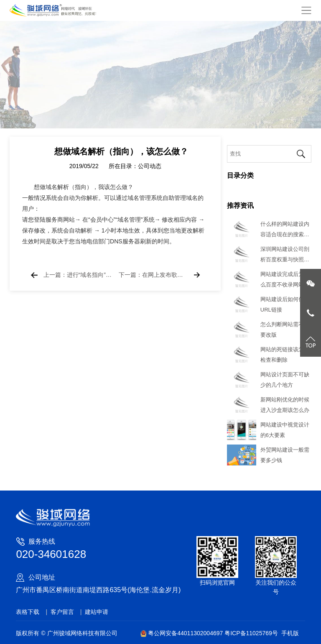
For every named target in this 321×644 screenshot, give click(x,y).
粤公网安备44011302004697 (182, 633)
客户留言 (62, 612)
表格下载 (28, 612)
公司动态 (150, 169)
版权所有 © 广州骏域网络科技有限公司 (66, 633)
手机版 (290, 633)
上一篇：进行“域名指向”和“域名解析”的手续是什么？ (78, 275)
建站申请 (97, 612)
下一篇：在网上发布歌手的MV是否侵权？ (153, 275)
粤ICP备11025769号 (251, 633)
